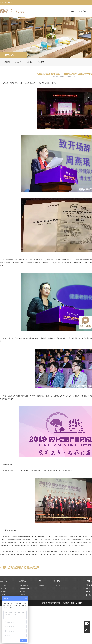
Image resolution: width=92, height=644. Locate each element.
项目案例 (42, 586)
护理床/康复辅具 (25, 589)
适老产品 (83, 11)
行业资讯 (41, 62)
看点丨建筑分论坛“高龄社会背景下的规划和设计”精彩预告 (21, 569)
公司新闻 (7, 62)
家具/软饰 (23, 592)
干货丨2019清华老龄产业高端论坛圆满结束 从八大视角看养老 (22, 567)
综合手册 (23, 595)
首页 (72, 11)
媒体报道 (29, 62)
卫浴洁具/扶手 (24, 586)
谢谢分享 (18, 62)
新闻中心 (9, 55)
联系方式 (57, 586)
